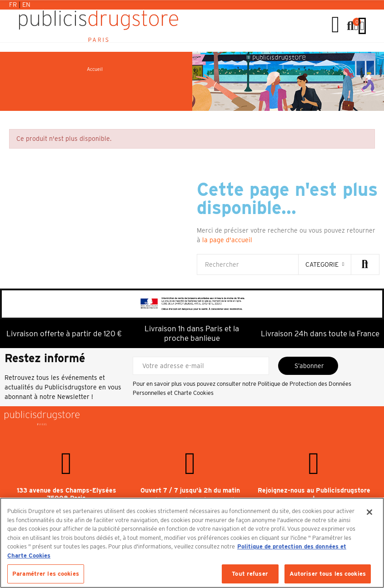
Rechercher (365, 264)
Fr (14, 5)
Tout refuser (250, 574)
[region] (192, 543)
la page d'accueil (227, 240)
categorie (322, 264)
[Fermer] (369, 512)
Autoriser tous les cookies (328, 574)
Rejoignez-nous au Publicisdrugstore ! (314, 494)
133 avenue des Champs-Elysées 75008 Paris (67, 494)
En (26, 5)
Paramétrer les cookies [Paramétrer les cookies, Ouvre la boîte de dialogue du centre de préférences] (46, 574)
